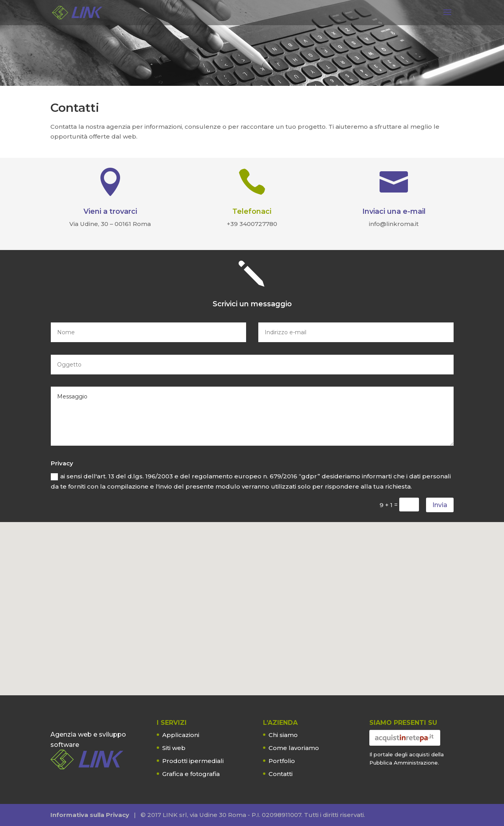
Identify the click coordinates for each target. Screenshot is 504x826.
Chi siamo (283, 735)
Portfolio (282, 761)
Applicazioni (181, 735)
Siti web (174, 748)
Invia (440, 505)
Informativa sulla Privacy (90, 815)
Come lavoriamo (294, 748)
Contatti (281, 774)
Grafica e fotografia (191, 774)
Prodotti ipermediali (193, 761)
